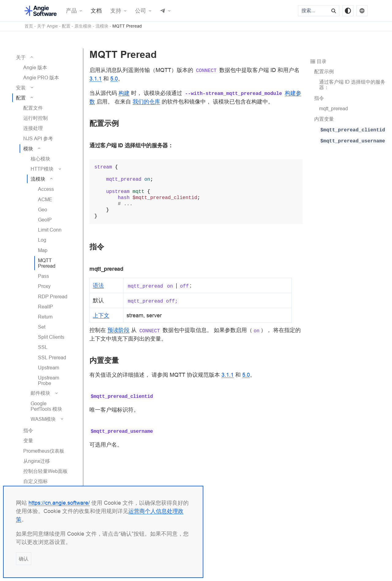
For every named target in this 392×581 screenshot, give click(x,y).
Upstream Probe (49, 380)
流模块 (102, 26)
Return (45, 317)
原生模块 (83, 26)
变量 (28, 440)
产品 (71, 11)
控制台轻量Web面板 (45, 471)
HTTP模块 (42, 169)
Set (42, 327)
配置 (66, 26)
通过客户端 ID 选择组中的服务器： (352, 85)
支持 (116, 11)
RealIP (45, 307)
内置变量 (324, 119)
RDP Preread (53, 296)
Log (42, 240)
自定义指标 (36, 481)
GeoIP (45, 220)
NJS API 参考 (38, 138)
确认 (24, 559)
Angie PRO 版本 (41, 77)
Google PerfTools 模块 (46, 406)
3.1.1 (96, 79)
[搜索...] (314, 11)
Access (46, 189)
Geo (43, 209)
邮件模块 (40, 393)
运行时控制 (36, 118)
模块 (28, 149)
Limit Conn (50, 230)
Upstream (49, 368)
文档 (96, 11)
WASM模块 (43, 419)
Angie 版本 (35, 67)
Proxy (44, 286)
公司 (141, 11)
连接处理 (33, 128)
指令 (28, 430)
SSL (43, 347)
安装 (21, 88)
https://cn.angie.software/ (59, 503)
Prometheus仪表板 (44, 451)
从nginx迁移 (37, 461)
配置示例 (324, 71)
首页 (29, 26)
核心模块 (40, 159)
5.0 (114, 79)
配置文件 (33, 108)
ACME (45, 199)
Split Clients (51, 337)
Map (43, 250)
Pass (43, 276)
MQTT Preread (127, 26)
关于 (21, 57)
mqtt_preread (334, 108)
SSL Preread (52, 357)
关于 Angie (47, 26)
